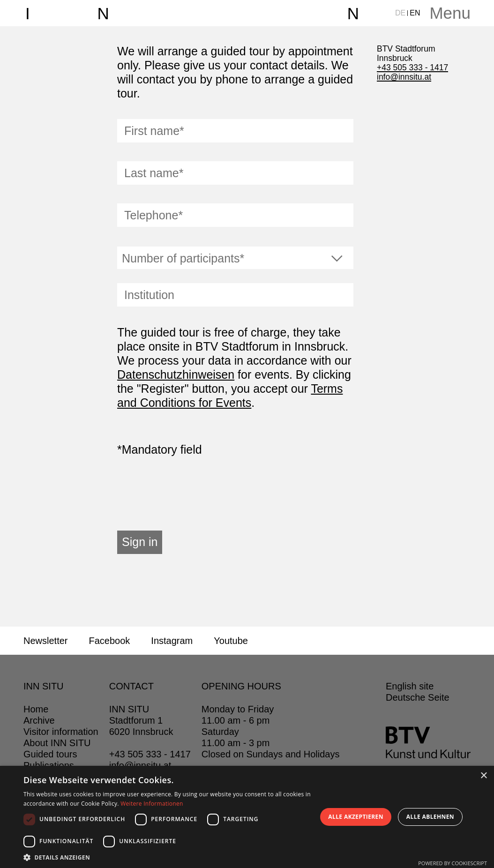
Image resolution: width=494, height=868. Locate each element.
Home (36, 709)
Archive (39, 720)
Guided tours (50, 754)
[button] (167, 857)
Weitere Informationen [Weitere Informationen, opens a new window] (152, 804)
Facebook (109, 641)
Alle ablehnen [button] (430, 817)
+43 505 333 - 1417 (412, 67)
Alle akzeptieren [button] (356, 817)
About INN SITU (57, 743)
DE (400, 13)
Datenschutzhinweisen (176, 374)
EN (415, 13)
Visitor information (61, 732)
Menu (450, 13)
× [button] (483, 776)
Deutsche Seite (418, 697)
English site (410, 686)
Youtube (231, 641)
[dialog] (247, 817)
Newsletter (45, 641)
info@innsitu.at (404, 77)
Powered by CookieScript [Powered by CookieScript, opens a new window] (453, 863)
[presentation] (188, 494)
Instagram (172, 641)
